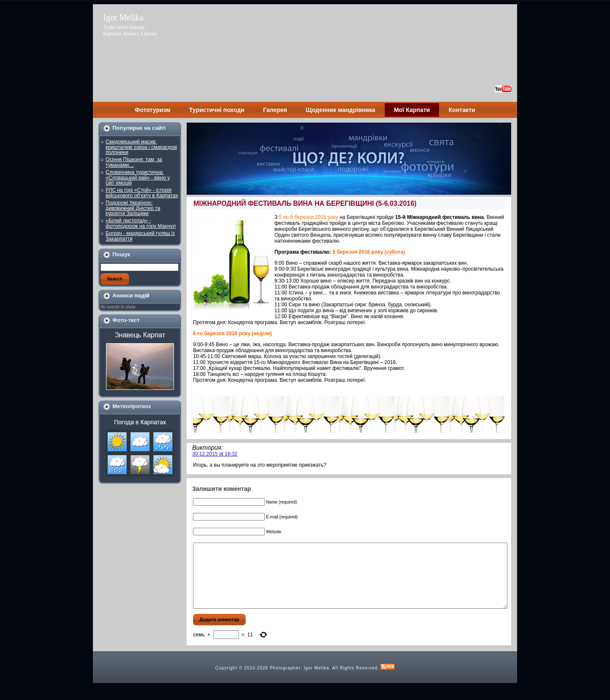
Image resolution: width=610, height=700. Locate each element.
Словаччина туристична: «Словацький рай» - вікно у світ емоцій (138, 178)
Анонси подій (131, 295)
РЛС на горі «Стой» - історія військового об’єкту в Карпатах (142, 193)
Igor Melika (123, 17)
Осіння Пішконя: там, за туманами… (134, 162)
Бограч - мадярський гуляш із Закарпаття (140, 236)
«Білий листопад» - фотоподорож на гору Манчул (141, 223)
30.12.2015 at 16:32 (215, 454)
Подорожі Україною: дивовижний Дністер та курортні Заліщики (133, 208)
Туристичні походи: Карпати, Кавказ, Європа (130, 30)
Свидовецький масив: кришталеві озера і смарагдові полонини (141, 147)
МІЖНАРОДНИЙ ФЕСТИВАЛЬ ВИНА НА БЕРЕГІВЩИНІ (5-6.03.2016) (305, 203)
